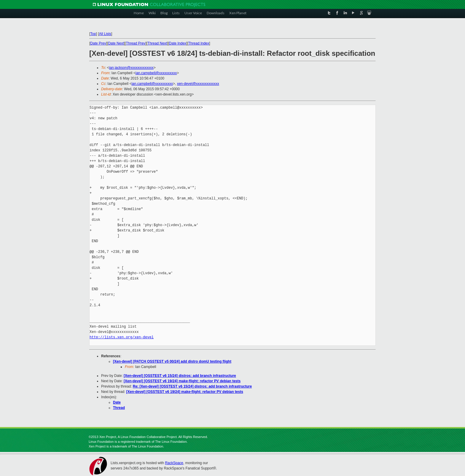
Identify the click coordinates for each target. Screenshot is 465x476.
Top (93, 34)
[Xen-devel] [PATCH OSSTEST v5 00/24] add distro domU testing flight (172, 361)
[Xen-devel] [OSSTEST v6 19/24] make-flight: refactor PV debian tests (182, 381)
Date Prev (98, 43)
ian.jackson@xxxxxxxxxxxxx (131, 68)
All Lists (105, 34)
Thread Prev (136, 43)
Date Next (116, 43)
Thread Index (199, 43)
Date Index (178, 43)
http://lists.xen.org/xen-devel (122, 337)
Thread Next (157, 43)
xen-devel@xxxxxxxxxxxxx (198, 84)
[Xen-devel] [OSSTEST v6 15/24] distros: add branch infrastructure (180, 376)
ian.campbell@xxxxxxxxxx (156, 73)
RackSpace (174, 463)
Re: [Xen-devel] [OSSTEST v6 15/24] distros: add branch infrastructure (192, 386)
